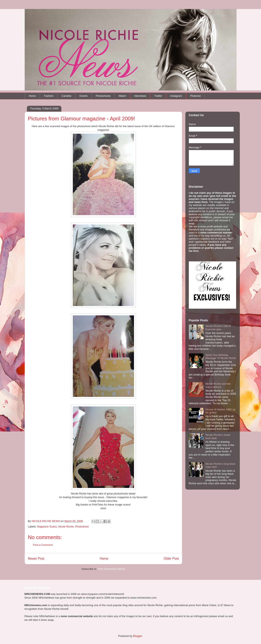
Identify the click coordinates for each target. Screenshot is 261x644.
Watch (122, 96)
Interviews (140, 96)
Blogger (137, 636)
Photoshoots (103, 96)
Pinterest (195, 96)
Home (32, 96)
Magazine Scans (47, 527)
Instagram (176, 96)
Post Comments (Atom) (111, 569)
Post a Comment (43, 545)
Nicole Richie (66, 527)
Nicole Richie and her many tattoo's (218, 385)
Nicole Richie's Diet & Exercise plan (218, 328)
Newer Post (36, 559)
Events (84, 96)
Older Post (171, 559)
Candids (66, 96)
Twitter (158, 96)
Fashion (49, 96)
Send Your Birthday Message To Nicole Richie (221, 357)
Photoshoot (82, 527)
